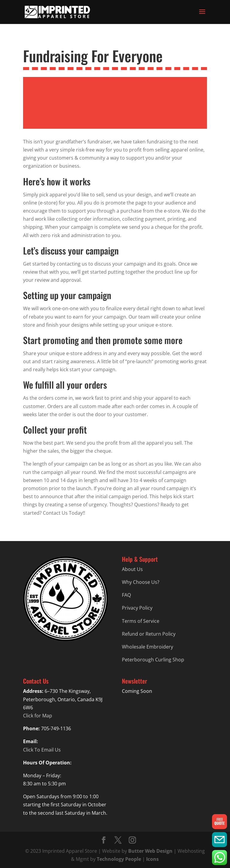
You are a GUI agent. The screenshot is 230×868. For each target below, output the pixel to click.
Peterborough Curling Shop (153, 660)
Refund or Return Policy (149, 634)
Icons (152, 859)
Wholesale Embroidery (147, 647)
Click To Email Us (42, 750)
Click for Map (38, 716)
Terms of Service (141, 621)
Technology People (119, 859)
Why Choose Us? (141, 582)
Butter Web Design (150, 851)
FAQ (126, 595)
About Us (132, 569)
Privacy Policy (137, 608)
